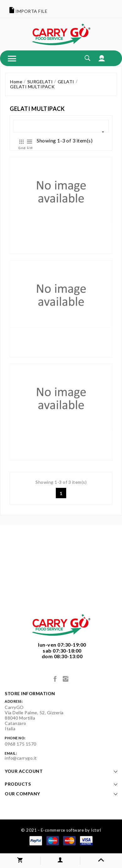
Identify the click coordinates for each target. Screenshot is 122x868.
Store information (30, 693)
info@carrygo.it (21, 758)
